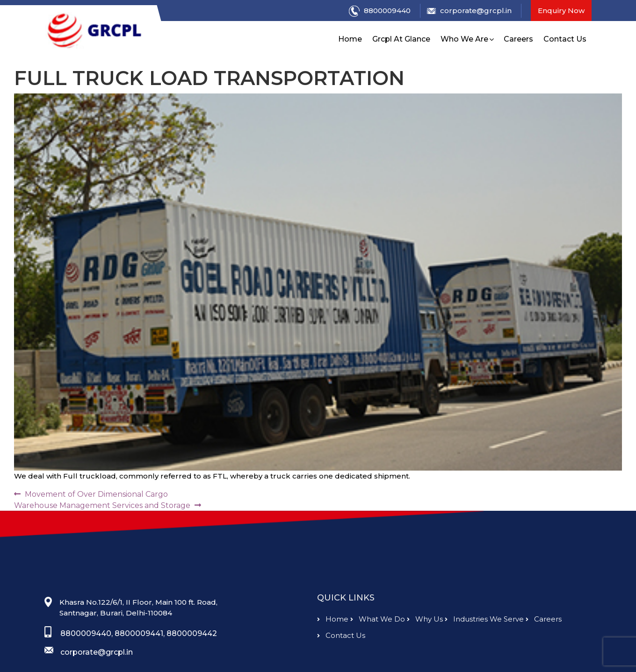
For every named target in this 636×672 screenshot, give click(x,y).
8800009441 (139, 653)
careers (544, 639)
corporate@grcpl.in (469, 11)
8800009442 (192, 653)
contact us (341, 655)
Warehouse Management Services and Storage (102, 505)
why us (425, 639)
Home (350, 39)
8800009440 (380, 11)
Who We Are (464, 39)
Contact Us (565, 39)
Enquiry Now (561, 11)
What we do (378, 639)
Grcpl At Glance (401, 39)
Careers (518, 39)
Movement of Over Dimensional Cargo (96, 494)
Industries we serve (484, 639)
